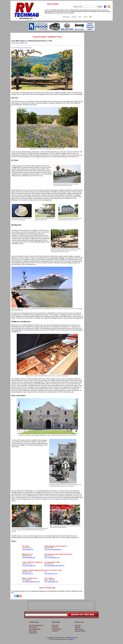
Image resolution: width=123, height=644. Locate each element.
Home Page (55, 625)
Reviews (74, 17)
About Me (78, 625)
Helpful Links (33, 633)
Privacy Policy (79, 629)
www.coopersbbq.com (29, 565)
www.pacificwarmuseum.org (53, 549)
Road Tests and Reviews (36, 625)
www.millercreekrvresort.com (31, 582)
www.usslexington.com (51, 582)
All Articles (66, 17)
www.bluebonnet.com (28, 557)
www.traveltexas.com (51, 573)
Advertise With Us (80, 631)
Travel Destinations (35, 629)
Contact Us (55, 631)
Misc (91, 17)
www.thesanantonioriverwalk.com (54, 565)
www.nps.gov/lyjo (27, 573)
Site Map (77, 627)
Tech (80, 17)
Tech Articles (33, 627)
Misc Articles (33, 631)
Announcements (57, 629)
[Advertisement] (99, 46)
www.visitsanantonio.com (52, 557)
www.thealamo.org (28, 549)
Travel (85, 17)
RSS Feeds (55, 627)
